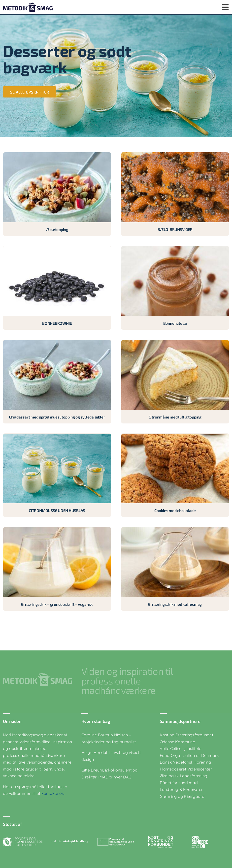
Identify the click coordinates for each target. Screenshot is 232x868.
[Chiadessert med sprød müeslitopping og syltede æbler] (57, 343)
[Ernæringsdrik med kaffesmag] (175, 530)
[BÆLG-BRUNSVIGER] (175, 156)
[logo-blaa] (28, 4)
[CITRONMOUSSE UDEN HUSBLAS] (57, 437)
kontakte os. (53, 793)
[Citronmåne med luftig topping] (175, 343)
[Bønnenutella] (175, 249)
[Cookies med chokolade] (175, 437)
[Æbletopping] (57, 156)
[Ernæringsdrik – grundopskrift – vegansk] (57, 530)
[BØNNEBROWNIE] (57, 249)
